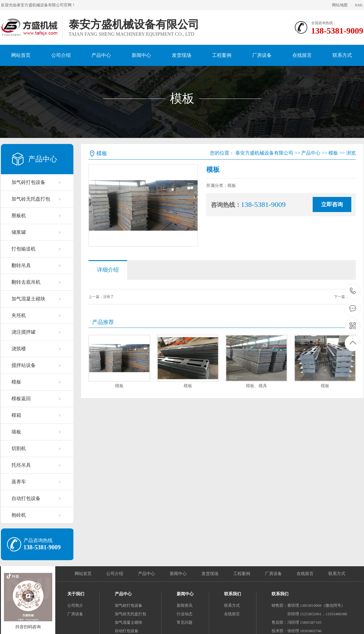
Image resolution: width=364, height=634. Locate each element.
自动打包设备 (26, 498)
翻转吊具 (21, 265)
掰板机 (19, 216)
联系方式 (342, 55)
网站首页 (21, 55)
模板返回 (21, 399)
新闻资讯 (185, 605)
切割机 (19, 448)
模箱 (16, 415)
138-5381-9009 (353, 291)
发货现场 (182, 55)
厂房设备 (262, 55)
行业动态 (185, 614)
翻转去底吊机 (26, 282)
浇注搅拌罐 (24, 332)
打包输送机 (24, 249)
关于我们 (76, 594)
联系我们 (233, 594)
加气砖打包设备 (28, 182)
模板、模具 (256, 386)
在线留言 (302, 55)
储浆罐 (19, 232)
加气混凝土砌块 (28, 299)
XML (359, 5)
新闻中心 (141, 55)
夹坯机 (19, 315)
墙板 (16, 432)
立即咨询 (332, 204)
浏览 (351, 153)
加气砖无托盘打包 (31, 199)
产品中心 (101, 55)
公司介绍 (61, 55)
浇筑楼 (19, 349)
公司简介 (75, 605)
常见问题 (185, 622)
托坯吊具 (21, 465)
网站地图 (340, 5)
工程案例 (222, 55)
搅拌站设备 (24, 365)
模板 (16, 382)
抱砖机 (19, 515)
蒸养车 (19, 482)
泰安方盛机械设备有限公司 (264, 153)
